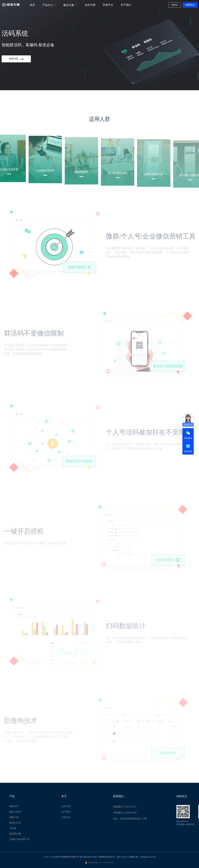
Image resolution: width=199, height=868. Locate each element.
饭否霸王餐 (15, 834)
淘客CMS (14, 817)
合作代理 (90, 5)
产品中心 (49, 5)
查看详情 (16, 59)
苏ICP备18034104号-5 (89, 857)
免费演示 (190, 5)
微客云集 (134, 857)
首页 (32, 5)
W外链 (13, 828)
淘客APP (14, 806)
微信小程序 (15, 812)
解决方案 (70, 5)
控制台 (175, 5)
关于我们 (126, 5)
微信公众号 (15, 823)
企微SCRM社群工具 (19, 839)
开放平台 (108, 5)
